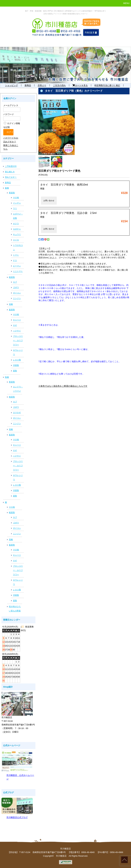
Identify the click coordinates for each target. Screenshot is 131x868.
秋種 (7, 377)
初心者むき (10, 172)
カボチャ (17, 229)
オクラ (16, 224)
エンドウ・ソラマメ (18, 389)
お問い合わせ (49, 201)
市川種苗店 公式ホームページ (20, 777)
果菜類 (12, 193)
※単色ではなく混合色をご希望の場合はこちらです (63, 386)
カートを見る (80, 85)
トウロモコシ (18, 247)
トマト (16, 255)
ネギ (15, 325)
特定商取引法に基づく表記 (107, 85)
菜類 (15, 371)
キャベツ (17, 320)
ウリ (15, 208)
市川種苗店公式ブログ (17, 817)
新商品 (28, 85)
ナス (15, 260)
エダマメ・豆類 (18, 216)
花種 (11, 304)
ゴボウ (16, 287)
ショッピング (11, 85)
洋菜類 (16, 365)
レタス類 (17, 360)
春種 (7, 188)
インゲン (17, 203)
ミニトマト (18, 271)
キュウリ (17, 234)
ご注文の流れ (59, 85)
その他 (16, 198)
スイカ (16, 240)
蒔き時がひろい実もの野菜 (15, 609)
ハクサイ (17, 331)
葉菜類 (12, 310)
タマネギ (17, 413)
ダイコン (17, 293)
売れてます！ (11, 177)
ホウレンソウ (18, 352)
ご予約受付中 (11, 166)
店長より (42, 85)
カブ (15, 282)
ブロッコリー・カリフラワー (18, 340)
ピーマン (17, 266)
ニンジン (17, 298)
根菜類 (12, 277)
